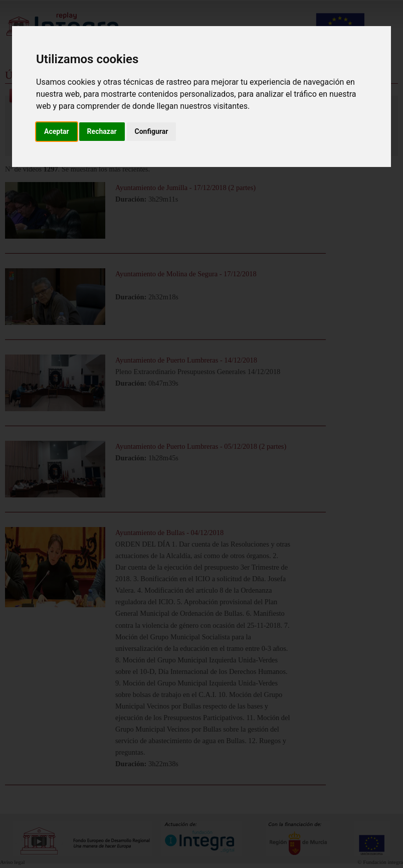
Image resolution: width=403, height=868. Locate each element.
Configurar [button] (152, 131)
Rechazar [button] (102, 131)
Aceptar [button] (57, 131)
